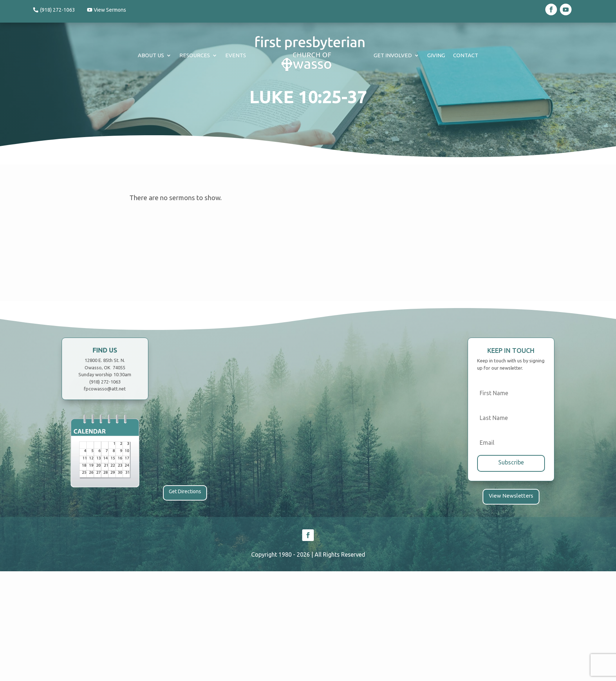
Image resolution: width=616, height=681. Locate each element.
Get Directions (185, 491)
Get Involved (393, 55)
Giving (436, 55)
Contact (466, 55)
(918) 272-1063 (58, 10)
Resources (195, 55)
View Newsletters (511, 495)
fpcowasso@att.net (105, 389)
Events (236, 55)
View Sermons (111, 10)
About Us (151, 55)
